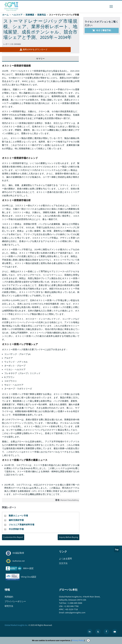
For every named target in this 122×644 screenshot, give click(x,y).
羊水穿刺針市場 (16, 529)
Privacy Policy (78, 640)
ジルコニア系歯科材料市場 (22, 525)
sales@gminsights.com (75, 613)
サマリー (40, 59)
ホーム (5, 15)
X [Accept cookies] (88, 640)
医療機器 (30, 15)
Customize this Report (13, 537)
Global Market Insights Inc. (16, 625)
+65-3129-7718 (71, 609)
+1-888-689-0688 (75, 603)
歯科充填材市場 (16, 520)
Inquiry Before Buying (69, 537)
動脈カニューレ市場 (18, 516)
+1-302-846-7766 (71, 606)
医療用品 (42, 15)
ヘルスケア (17, 15)
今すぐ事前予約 (102, 30)
